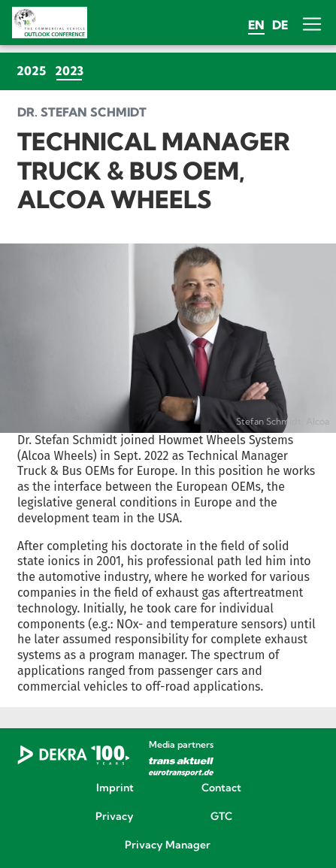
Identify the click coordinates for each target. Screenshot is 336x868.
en (256, 25)
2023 (71, 70)
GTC (221, 817)
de (280, 25)
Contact (221, 788)
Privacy (115, 817)
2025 (31, 71)
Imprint (115, 788)
